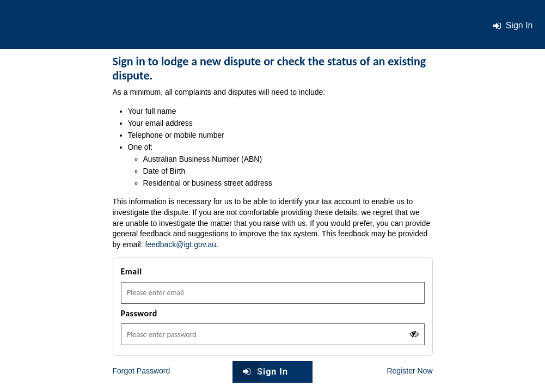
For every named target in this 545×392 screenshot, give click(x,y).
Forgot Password (142, 371)
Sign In (261, 372)
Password (139, 313)
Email (131, 271)
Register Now (409, 371)
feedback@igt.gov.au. (182, 244)
